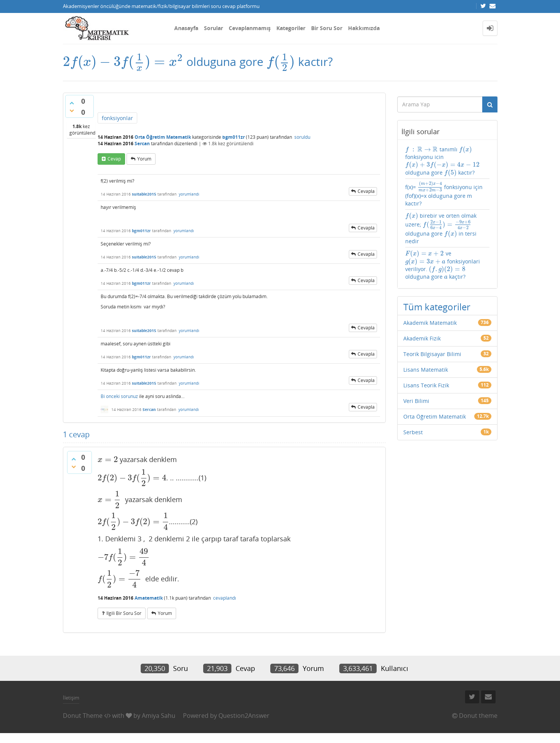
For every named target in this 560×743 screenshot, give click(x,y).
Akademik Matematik (430, 323)
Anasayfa (186, 28)
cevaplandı (225, 598)
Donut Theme (83, 716)
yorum (144, 159)
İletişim (71, 698)
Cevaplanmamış (250, 28)
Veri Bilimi (416, 401)
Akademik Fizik (422, 338)
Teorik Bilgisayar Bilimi (432, 354)
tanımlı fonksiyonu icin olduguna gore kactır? (442, 161)
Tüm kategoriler (437, 307)
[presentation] (123, 62)
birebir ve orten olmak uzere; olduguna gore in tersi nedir (441, 228)
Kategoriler (291, 28)
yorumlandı (189, 194)
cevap (114, 159)
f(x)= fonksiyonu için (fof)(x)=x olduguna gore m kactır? (444, 194)
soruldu (302, 137)
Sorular (213, 28)
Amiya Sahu (159, 716)
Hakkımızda (364, 28)
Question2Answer (244, 716)
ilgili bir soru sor (124, 613)
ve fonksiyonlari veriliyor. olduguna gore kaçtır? (443, 265)
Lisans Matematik (426, 370)
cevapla (366, 191)
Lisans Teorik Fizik (426, 385)
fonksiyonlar (117, 118)
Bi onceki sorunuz (119, 396)
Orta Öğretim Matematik (163, 137)
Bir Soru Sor (327, 28)
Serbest (413, 432)
